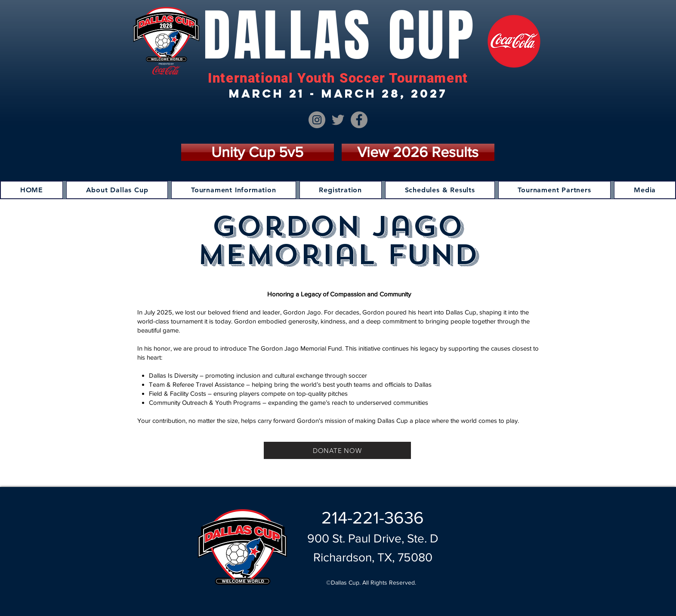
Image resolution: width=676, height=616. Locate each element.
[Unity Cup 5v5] (258, 152)
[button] (117, 190)
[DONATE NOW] (337, 450)
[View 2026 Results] (418, 152)
